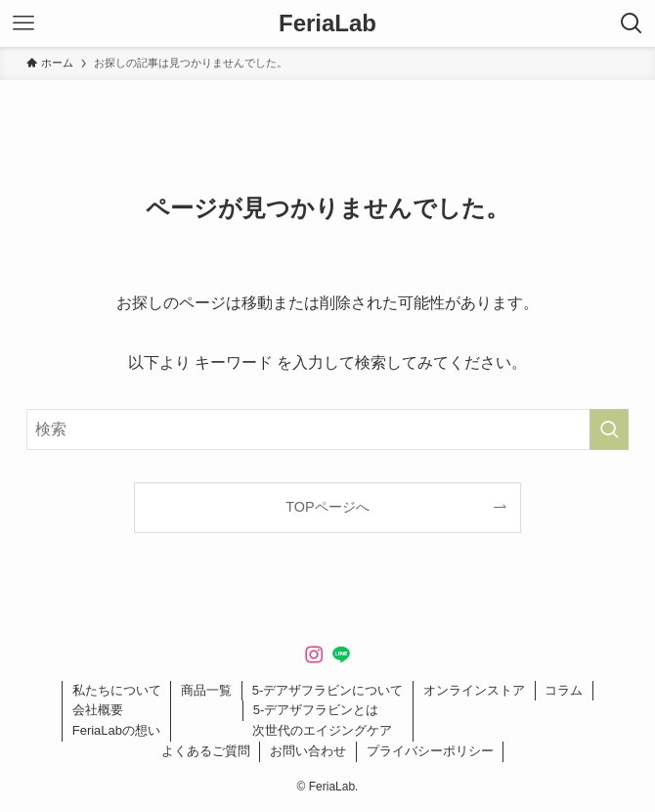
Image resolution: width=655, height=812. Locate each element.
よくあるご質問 (206, 751)
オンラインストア (474, 690)
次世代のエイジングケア (322, 730)
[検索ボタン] (632, 23)
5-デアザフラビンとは (316, 710)
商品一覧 (206, 690)
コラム (564, 690)
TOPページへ (327, 507)
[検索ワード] (327, 429)
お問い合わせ (308, 751)
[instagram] (314, 654)
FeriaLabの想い (116, 730)
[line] (341, 654)
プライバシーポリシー (430, 751)
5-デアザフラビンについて (328, 690)
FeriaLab (327, 23)
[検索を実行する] (609, 429)
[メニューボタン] (23, 23)
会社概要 (98, 710)
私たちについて (117, 690)
